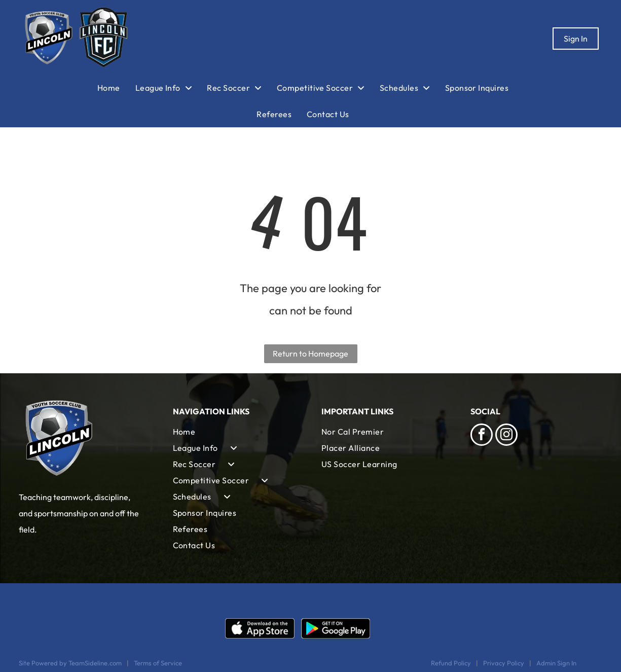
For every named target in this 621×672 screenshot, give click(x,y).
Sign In (576, 39)
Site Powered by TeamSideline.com (70, 663)
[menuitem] (116, 88)
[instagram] (506, 436)
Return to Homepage (310, 353)
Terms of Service (158, 663)
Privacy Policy (504, 663)
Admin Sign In (556, 663)
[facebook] (482, 436)
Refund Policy (451, 663)
